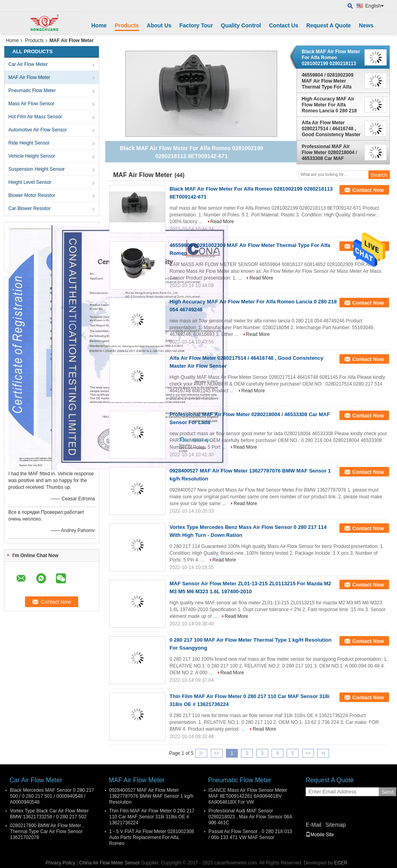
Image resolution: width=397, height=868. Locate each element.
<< (217, 753)
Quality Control (241, 25)
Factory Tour (196, 25)
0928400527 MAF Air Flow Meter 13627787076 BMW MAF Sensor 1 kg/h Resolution (151, 796)
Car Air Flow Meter (28, 64)
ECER (341, 863)
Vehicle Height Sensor (32, 156)
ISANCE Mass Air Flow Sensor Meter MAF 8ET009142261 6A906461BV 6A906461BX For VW (248, 796)
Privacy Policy (61, 863)
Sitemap (335, 825)
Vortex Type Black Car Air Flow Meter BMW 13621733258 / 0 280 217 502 (49, 814)
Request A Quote (329, 25)
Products (127, 25)
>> (308, 753)
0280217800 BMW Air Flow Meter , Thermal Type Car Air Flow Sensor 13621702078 (47, 831)
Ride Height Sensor (29, 143)
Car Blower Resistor (30, 208)
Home (99, 25)
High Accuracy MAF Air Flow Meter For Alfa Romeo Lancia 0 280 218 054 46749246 (329, 105)
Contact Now (368, 190)
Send (387, 792)
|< (201, 753)
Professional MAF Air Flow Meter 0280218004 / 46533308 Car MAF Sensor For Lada (329, 152)
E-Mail (314, 825)
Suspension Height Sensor (37, 169)
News (366, 25)
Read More (222, 222)
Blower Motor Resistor (32, 195)
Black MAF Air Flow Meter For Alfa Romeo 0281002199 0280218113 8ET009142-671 (331, 58)
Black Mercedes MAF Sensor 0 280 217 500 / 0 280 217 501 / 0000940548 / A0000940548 (52, 796)
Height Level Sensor (30, 182)
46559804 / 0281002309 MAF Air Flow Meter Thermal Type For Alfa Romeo (328, 81)
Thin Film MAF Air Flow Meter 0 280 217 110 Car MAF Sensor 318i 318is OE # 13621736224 (152, 817)
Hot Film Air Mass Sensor (35, 117)
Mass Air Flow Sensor (31, 104)
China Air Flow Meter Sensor (109, 863)
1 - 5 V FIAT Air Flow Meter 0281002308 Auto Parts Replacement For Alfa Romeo (152, 837)
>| (323, 753)
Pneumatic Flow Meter (32, 91)
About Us (159, 25)
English (375, 6)
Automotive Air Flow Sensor (38, 130)
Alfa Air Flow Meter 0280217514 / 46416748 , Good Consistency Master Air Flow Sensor (331, 129)
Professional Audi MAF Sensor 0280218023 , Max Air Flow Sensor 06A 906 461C (250, 817)
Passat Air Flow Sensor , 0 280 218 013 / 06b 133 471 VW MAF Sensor (250, 834)
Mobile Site (320, 835)
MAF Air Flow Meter (29, 77)
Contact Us (283, 25)
